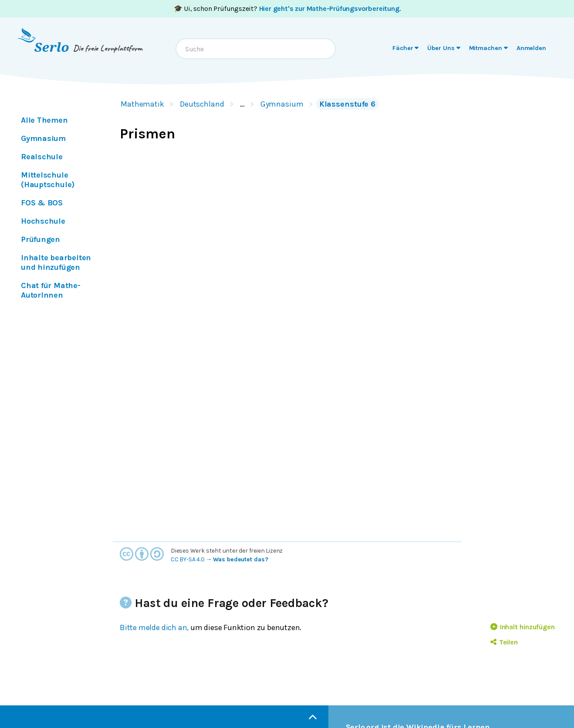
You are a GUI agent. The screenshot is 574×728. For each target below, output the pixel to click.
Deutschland (202, 104)
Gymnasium (282, 104)
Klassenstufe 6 (348, 104)
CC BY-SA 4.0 (188, 559)
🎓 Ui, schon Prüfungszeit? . (287, 8)
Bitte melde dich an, (154, 627)
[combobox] (256, 49)
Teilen (504, 642)
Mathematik (142, 104)
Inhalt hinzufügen (523, 627)
